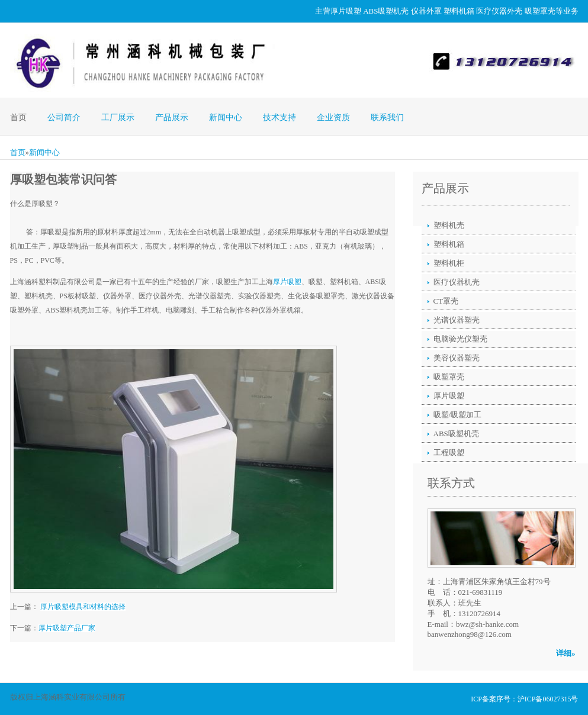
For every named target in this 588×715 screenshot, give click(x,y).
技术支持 (279, 117)
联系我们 (387, 117)
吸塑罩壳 (540, 11)
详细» (566, 653)
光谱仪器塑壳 (457, 320)
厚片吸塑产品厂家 (67, 628)
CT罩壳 (446, 301)
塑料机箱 (459, 11)
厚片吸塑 (346, 11)
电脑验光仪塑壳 (460, 339)
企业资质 (333, 117)
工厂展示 (118, 117)
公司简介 (64, 117)
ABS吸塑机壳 (386, 11)
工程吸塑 (449, 452)
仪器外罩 (426, 11)
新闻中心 (226, 117)
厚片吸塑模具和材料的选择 (83, 607)
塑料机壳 (449, 225)
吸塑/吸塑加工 (458, 415)
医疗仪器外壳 (499, 11)
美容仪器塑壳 (457, 358)
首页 (18, 117)
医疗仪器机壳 (457, 282)
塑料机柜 (449, 263)
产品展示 (172, 117)
